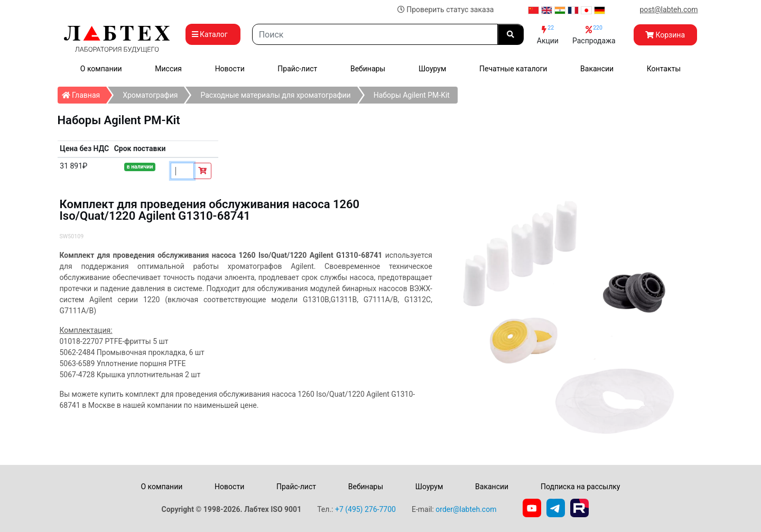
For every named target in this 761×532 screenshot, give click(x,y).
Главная (84, 93)
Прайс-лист (297, 69)
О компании (101, 69)
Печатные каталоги (513, 69)
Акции (548, 35)
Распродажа (594, 35)
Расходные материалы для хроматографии (275, 95)
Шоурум (432, 69)
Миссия (168, 69)
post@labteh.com (669, 10)
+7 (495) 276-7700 (365, 509)
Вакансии (597, 69)
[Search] (375, 34)
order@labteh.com (466, 509)
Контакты (664, 69)
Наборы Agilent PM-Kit (412, 95)
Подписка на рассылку (581, 487)
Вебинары (368, 69)
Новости (230, 69)
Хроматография (150, 95)
